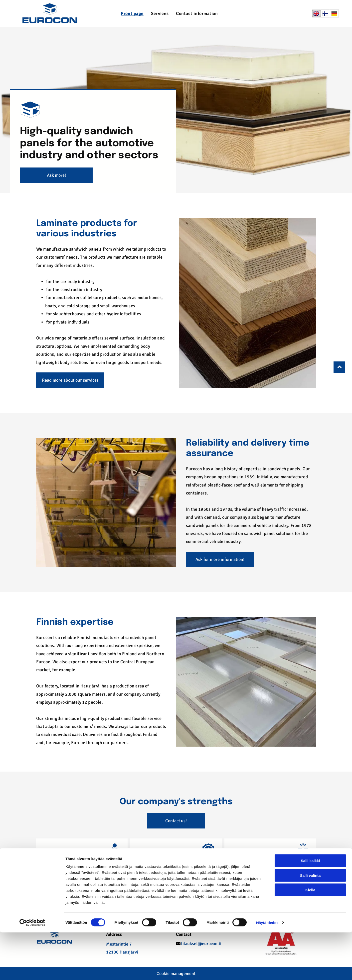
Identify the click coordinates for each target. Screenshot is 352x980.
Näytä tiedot (267, 970)
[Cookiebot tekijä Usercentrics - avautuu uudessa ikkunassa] (32, 970)
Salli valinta (310, 923)
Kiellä (310, 937)
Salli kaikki (310, 908)
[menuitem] (132, 13)
